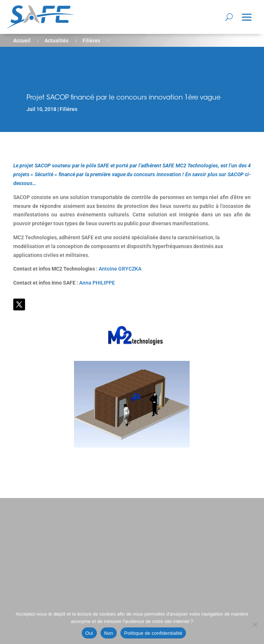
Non (109, 633)
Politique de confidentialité (153, 633)
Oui (89, 633)
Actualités (57, 41)
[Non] (255, 624)
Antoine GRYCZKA (120, 269)
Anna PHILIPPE (97, 283)
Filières (91, 41)
